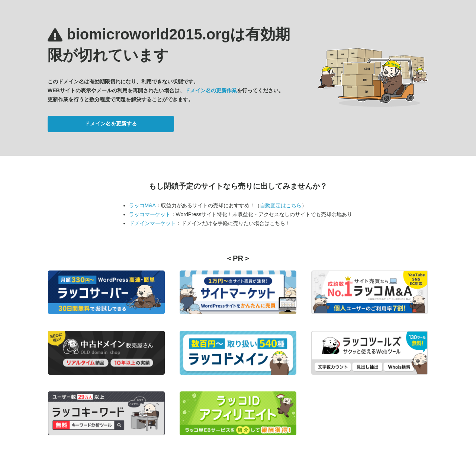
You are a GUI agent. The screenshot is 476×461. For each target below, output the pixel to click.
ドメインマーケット (152, 223)
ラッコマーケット (150, 214)
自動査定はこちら (281, 205)
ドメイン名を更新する (111, 124)
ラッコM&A (142, 205)
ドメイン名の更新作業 (211, 90)
